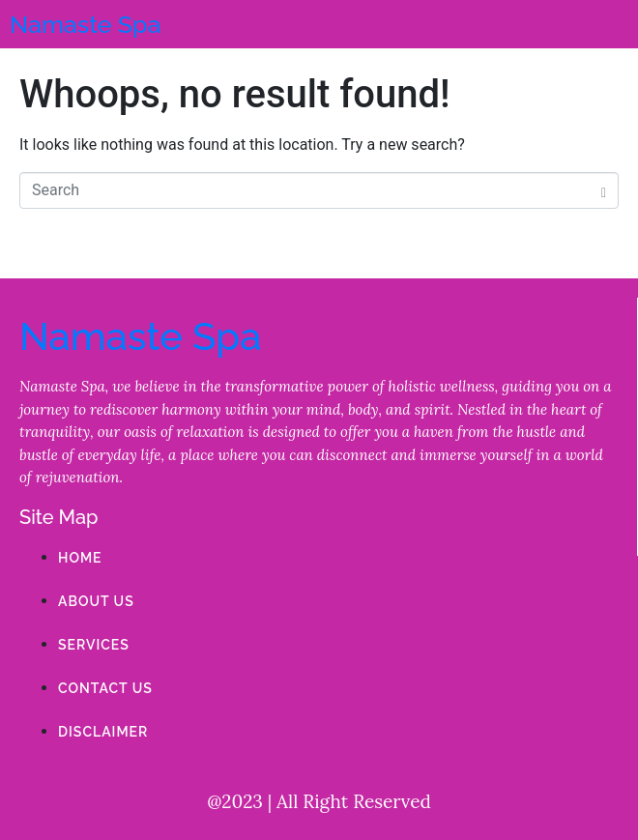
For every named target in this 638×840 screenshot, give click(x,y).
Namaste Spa (86, 24)
